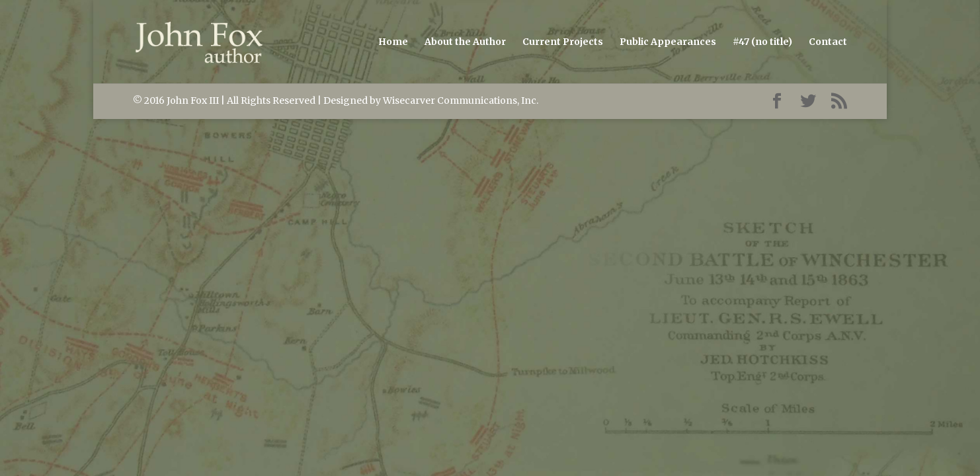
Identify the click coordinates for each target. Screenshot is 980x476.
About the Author (465, 42)
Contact (828, 42)
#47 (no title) (762, 42)
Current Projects (563, 42)
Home (393, 42)
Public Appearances (668, 42)
